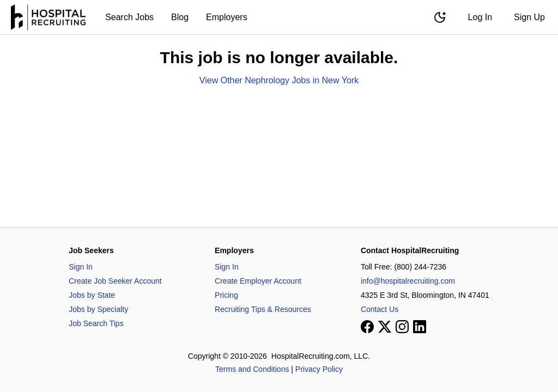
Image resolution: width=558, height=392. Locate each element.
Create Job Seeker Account (115, 281)
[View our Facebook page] (367, 327)
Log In (480, 17)
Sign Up (529, 17)
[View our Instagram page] (402, 327)
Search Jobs (129, 17)
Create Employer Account (258, 281)
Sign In (81, 267)
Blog (180, 17)
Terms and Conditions (252, 369)
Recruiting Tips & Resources (263, 309)
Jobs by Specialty (98, 309)
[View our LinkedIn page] (420, 327)
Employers (227, 17)
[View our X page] (385, 327)
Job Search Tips (96, 323)
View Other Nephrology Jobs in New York (279, 80)
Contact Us (380, 309)
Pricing (226, 295)
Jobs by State (92, 295)
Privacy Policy (319, 369)
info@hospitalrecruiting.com (408, 281)
